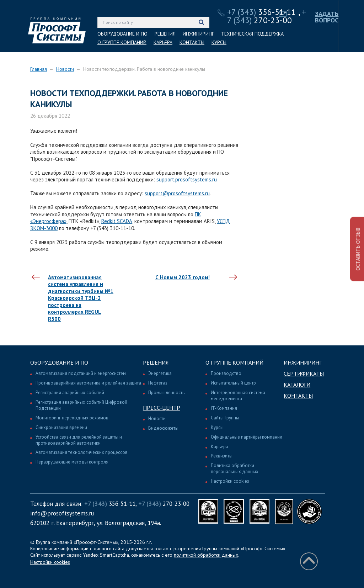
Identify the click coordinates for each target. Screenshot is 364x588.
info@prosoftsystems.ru (62, 513)
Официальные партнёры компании (247, 437)
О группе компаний (234, 362)
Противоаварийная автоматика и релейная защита (88, 383)
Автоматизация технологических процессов (82, 452)
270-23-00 (267, 16)
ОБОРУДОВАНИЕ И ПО (122, 34)
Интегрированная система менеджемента (238, 396)
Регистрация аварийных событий (70, 393)
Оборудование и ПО (59, 362)
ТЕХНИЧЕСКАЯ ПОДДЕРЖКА (252, 34)
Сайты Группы (225, 418)
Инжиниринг (303, 362)
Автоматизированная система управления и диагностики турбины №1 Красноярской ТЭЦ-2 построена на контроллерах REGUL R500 (81, 298)
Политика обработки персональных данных (235, 468)
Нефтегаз (158, 383)
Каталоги (297, 385)
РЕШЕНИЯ (165, 34)
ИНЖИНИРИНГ (198, 34)
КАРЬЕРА (163, 42)
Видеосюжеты (163, 428)
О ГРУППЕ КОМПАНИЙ (122, 42)
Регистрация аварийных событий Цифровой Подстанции (81, 405)
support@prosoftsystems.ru (177, 193)
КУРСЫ (219, 42)
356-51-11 (262, 12)
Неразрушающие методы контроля (72, 462)
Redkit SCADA (117, 221)
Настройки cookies (230, 481)
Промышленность (166, 393)
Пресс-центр (162, 408)
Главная (39, 69)
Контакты (298, 396)
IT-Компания (224, 408)
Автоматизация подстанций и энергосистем (81, 373)
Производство (226, 373)
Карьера (220, 447)
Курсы (217, 427)
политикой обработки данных (206, 555)
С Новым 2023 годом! (183, 277)
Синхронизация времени (61, 427)
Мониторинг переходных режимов (72, 418)
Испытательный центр (233, 383)
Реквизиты (222, 456)
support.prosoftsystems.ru (187, 179)
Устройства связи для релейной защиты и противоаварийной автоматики (79, 440)
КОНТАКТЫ (192, 42)
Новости (65, 69)
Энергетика (160, 373)
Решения (156, 362)
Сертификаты (304, 374)
